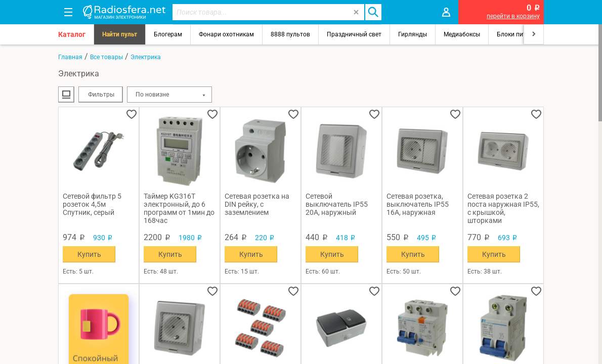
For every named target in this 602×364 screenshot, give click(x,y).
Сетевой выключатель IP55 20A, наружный (337, 204)
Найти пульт (120, 34)
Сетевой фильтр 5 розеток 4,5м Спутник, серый (92, 204)
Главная (70, 57)
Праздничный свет (354, 34)
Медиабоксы (462, 34)
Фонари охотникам (226, 34)
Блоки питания (519, 34)
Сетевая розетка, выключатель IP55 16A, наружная (418, 204)
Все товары (106, 57)
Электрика (146, 57)
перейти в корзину (513, 16)
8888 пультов (290, 34)
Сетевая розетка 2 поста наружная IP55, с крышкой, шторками (503, 208)
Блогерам (168, 34)
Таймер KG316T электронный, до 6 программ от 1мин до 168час (179, 208)
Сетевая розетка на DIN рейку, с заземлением (257, 204)
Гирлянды (413, 34)
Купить (89, 254)
